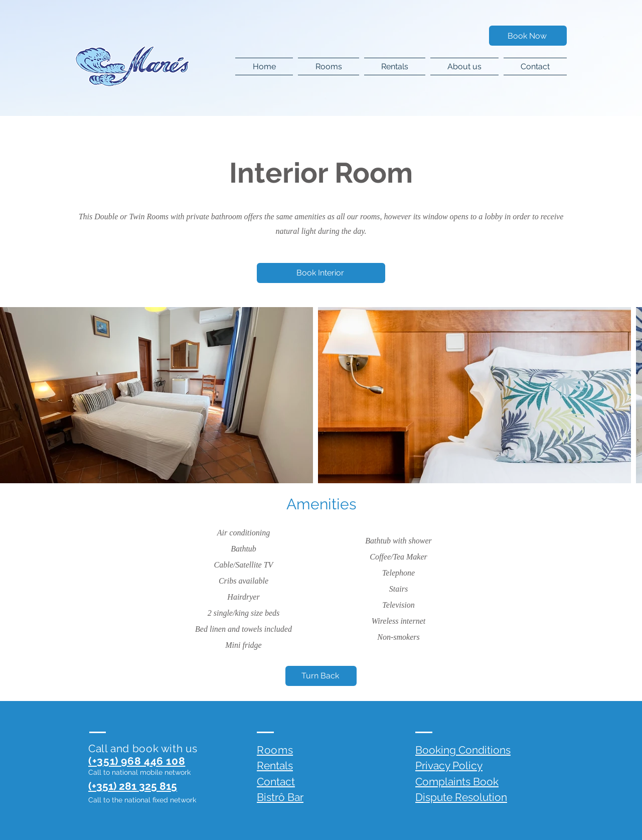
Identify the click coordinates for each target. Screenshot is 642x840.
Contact (276, 782)
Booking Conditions (463, 750)
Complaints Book (457, 782)
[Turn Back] (321, 676)
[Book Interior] (321, 273)
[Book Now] (528, 36)
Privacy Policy (449, 765)
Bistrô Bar (280, 797)
